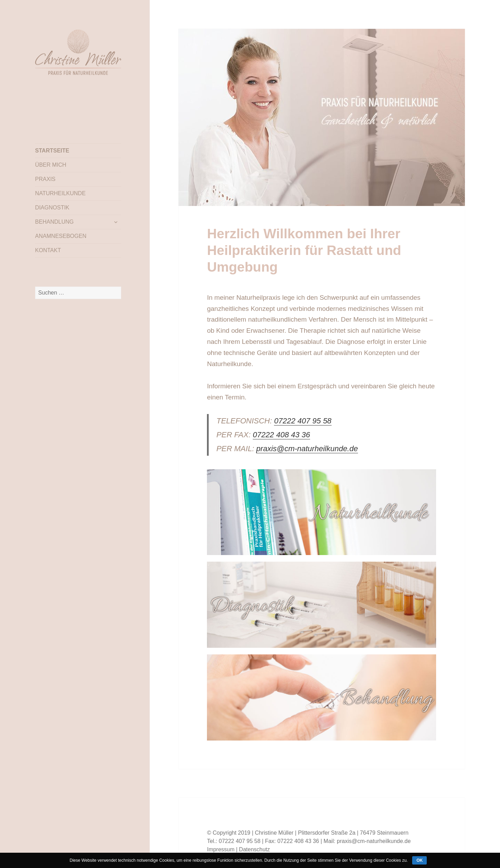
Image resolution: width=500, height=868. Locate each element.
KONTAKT (48, 250)
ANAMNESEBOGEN (61, 236)
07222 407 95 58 (303, 421)
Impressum (221, 849)
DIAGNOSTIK (52, 208)
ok (419, 860)
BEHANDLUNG (54, 222)
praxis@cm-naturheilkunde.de (307, 449)
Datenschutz (254, 849)
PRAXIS (45, 179)
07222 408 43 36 (281, 435)
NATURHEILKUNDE (60, 193)
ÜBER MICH (51, 165)
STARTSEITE (52, 151)
